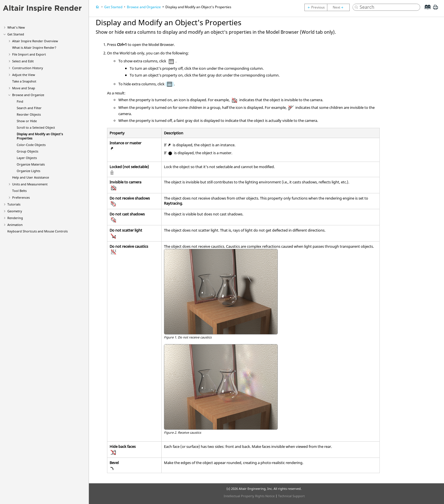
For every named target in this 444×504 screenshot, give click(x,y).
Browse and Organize (28, 95)
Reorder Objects (29, 114)
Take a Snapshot (24, 81)
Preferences (21, 197)
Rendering (15, 218)
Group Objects (27, 151)
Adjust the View (24, 75)
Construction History (28, 68)
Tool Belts (19, 191)
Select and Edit (23, 61)
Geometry (15, 211)
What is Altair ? (34, 47)
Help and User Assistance (31, 177)
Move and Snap (24, 88)
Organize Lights (28, 171)
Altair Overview (35, 41)
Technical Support (291, 496)
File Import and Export (29, 54)
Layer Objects (27, 158)
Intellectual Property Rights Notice (249, 496)
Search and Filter (29, 108)
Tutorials (14, 204)
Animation (15, 225)
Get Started (16, 34)
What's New (16, 27)
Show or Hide (27, 121)
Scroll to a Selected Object (36, 127)
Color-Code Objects (31, 145)
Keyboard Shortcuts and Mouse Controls (38, 231)
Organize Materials (31, 164)
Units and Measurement (30, 184)
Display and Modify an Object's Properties (198, 7)
